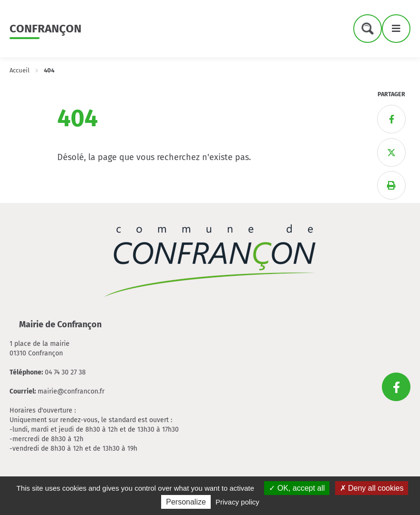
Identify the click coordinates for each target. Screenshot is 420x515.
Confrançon (46, 29)
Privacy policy (237, 502)
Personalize (186, 502)
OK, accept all (297, 488)
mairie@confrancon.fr (71, 391)
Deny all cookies (372, 488)
